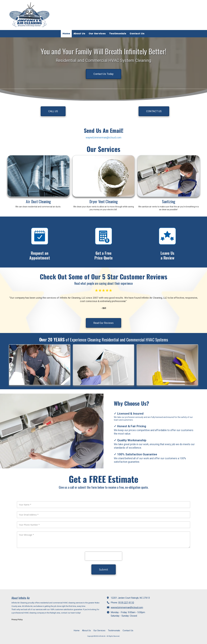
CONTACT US (154, 111)
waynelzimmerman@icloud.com (103, 138)
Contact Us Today (103, 74)
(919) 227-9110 (126, 603)
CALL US (53, 111)
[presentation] (103, 556)
